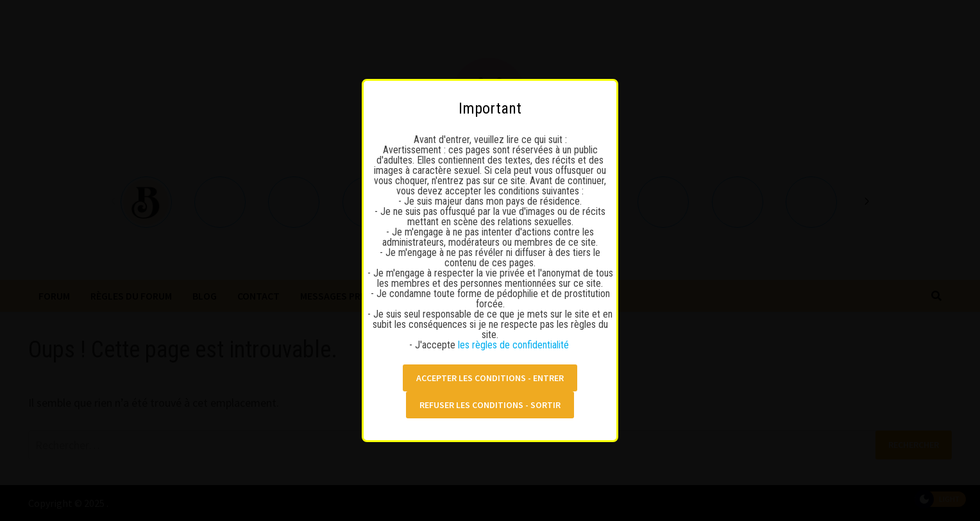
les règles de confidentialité (515, 342)
